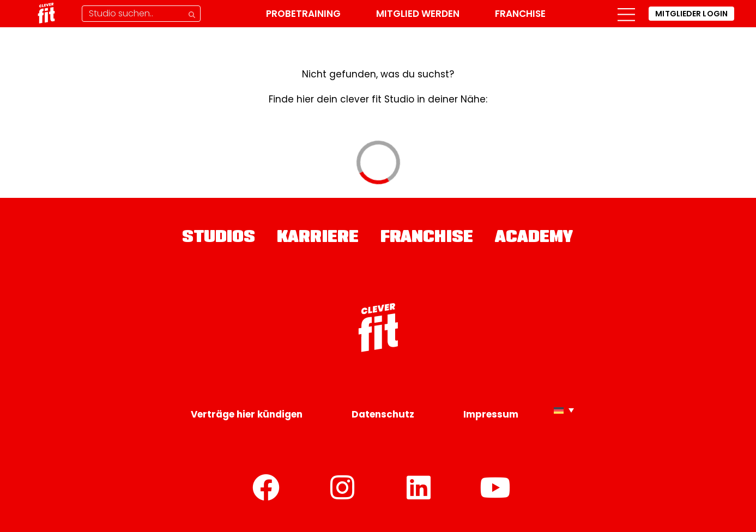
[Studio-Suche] (141, 14)
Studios (219, 238)
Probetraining (303, 14)
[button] (626, 14)
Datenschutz (383, 414)
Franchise (520, 14)
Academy (534, 238)
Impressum (491, 414)
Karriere (318, 238)
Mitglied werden (418, 14)
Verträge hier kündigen (247, 414)
